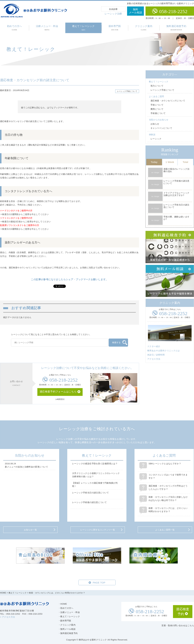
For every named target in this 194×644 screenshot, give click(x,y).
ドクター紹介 (154, 346)
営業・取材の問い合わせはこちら (178, 626)
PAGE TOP (99, 583)
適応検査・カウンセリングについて (168, 101)
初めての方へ (14, 28)
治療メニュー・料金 (47, 28)
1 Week (170, 162)
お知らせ (155, 124)
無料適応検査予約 (176, 28)
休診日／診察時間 (156, 355)
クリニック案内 (144, 28)
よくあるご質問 (156, 96)
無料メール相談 (135, 11)
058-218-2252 (173, 11)
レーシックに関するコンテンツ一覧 (98, 530)
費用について (157, 109)
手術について (157, 105)
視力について (157, 86)
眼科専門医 (115, 28)
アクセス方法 (154, 359)
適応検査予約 (183, 612)
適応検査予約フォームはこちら (58, 392)
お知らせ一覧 (30, 530)
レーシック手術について (127, 91)
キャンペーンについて (161, 128)
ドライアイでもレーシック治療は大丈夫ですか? (176, 194)
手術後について (158, 113)
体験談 (152, 135)
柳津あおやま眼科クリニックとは (164, 351)
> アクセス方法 (7, 617)
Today (154, 162)
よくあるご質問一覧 (165, 530)
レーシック (156, 139)
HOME (3, 593)
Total (185, 162)
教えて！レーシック (84, 28)
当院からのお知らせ (159, 120)
